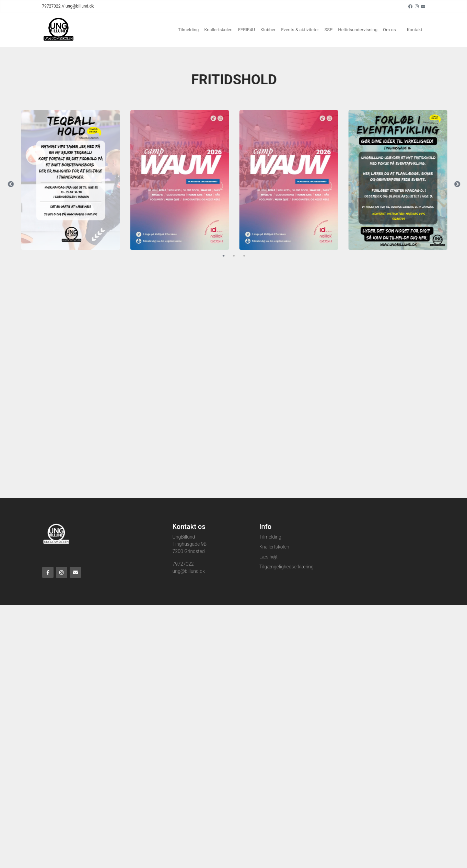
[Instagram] (417, 6)
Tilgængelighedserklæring (287, 567)
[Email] (423, 6)
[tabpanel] (73, 180)
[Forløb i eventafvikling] (400, 180)
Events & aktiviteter (300, 30)
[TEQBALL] (73, 180)
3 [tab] (247, 256)
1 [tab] (226, 256)
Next (459, 184)
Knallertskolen (218, 30)
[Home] (58, 30)
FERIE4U (247, 30)
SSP (329, 30)
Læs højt (268, 557)
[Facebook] (410, 6)
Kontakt (415, 30)
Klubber (268, 30)
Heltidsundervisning (358, 30)
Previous (13, 184)
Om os (389, 30)
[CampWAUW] (182, 180)
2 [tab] (236, 256)
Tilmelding (189, 30)
